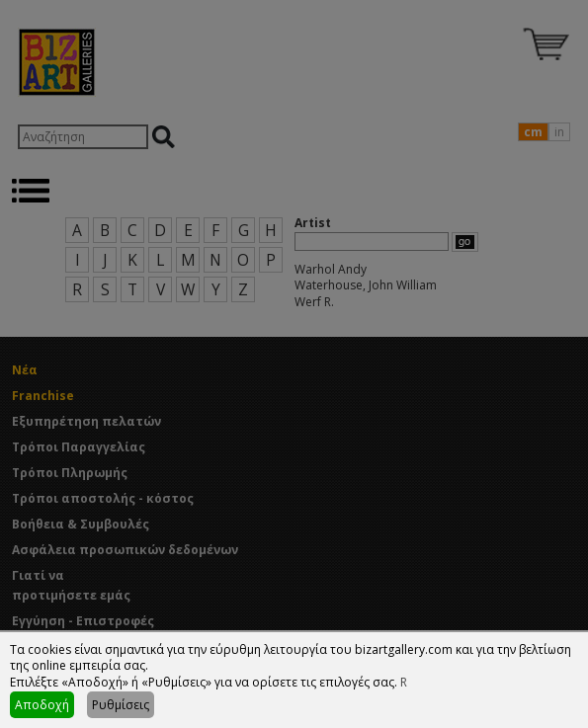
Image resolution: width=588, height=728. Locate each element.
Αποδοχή (42, 705)
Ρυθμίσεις (121, 705)
